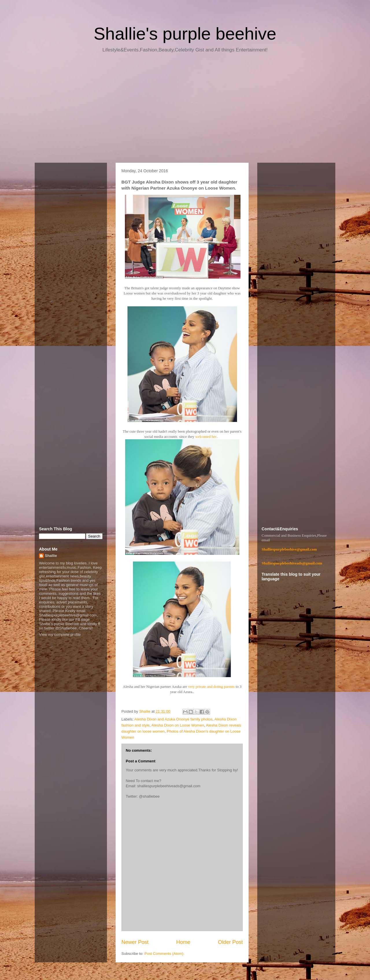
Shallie (51, 556)
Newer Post (135, 942)
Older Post (230, 942)
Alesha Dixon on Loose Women (178, 725)
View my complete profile (60, 635)
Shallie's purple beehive (185, 34)
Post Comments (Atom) (164, 954)
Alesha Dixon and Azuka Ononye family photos (173, 719)
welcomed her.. (207, 437)
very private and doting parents (211, 687)
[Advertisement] (185, 110)
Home (183, 942)
